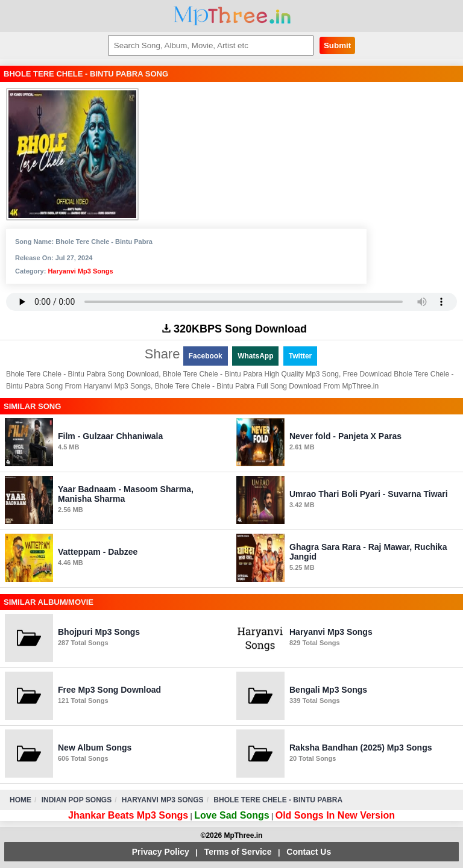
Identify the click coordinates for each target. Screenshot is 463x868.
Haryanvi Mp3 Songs (80, 271)
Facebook (206, 356)
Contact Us (309, 852)
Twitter (300, 356)
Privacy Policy (161, 852)
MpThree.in (232, 16)
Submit (337, 45)
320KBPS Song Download (235, 329)
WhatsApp (255, 356)
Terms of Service (238, 852)
